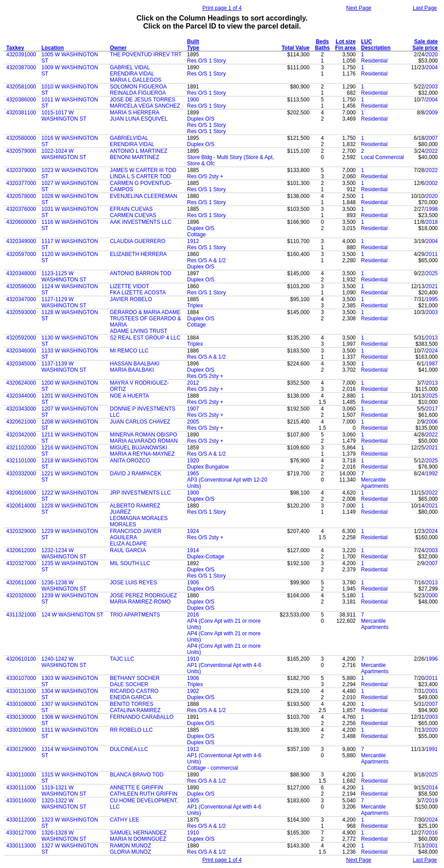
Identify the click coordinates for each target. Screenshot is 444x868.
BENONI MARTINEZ (134, 157)
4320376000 (21, 209)
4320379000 (21, 170)
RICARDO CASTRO (134, 691)
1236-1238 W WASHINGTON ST (64, 586)
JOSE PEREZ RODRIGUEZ (143, 595)
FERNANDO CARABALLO (142, 717)
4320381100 (21, 113)
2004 (432, 67)
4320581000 (21, 87)
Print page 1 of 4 (222, 8)
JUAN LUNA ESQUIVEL (139, 119)
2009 (432, 113)
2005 (193, 422)
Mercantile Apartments (375, 483)
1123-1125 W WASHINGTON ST (64, 277)
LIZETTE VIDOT (130, 286)
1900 (193, 100)
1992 (432, 474)
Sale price (425, 48)
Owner (118, 48)
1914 (193, 550)
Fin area (345, 48)
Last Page (425, 8)
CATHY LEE (125, 820)
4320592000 (21, 338)
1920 (193, 461)
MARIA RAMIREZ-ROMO (140, 602)
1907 (193, 409)
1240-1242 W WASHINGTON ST (64, 662)
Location (53, 48)
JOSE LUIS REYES (133, 583)
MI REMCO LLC (129, 351)
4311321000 (21, 615)
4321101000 (21, 461)
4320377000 (21, 183)
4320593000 (21, 312)
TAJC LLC (122, 659)
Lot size (346, 42)
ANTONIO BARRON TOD (140, 273)
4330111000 (21, 788)
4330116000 (21, 801)
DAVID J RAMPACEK (136, 474)
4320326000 (21, 595)
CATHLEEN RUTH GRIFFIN (144, 794)
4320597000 (21, 254)
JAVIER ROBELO (131, 299)
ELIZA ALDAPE (128, 544)
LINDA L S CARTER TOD (140, 176)
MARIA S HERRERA (135, 113)
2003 (432, 87)
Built (193, 42)
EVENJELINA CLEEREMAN (144, 196)
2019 (432, 801)
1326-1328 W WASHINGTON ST (64, 836)
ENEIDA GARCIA (131, 697)
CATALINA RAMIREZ (135, 710)
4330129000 (21, 749)
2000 (432, 595)
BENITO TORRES (132, 704)
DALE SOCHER (129, 684)
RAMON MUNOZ (130, 846)
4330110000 (21, 775)
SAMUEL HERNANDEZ (138, 833)
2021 (432, 286)
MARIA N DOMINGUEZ (138, 839)
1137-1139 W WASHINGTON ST (64, 367)
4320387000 (21, 67)
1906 (193, 583)
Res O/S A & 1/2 (207, 260)
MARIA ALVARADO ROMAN (144, 441)
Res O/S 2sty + (205, 176)
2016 (193, 615)
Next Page (359, 8)
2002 (432, 183)
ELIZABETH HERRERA (138, 254)
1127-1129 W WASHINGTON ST (64, 302)
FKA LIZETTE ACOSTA (138, 293)
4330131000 (21, 691)
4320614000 (21, 506)
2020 (432, 55)
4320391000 (21, 55)
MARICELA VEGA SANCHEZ (145, 106)
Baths (322, 48)
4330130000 (21, 717)
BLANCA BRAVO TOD (137, 775)
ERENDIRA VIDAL (132, 74)
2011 (432, 254)
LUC (367, 42)
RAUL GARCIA (128, 550)
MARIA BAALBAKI (132, 370)
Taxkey (15, 48)
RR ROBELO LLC (131, 730)
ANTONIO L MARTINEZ (138, 151)
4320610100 (21, 659)
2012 (193, 383)
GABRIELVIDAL (129, 138)
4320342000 (21, 435)
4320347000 (21, 299)
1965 (193, 474)
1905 (193, 801)
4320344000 (21, 396)
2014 (432, 788)
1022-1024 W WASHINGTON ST (64, 154)
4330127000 (21, 833)
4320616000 (21, 493)
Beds (322, 42)
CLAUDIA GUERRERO (138, 241)
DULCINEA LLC (129, 749)
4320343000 (21, 409)
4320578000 (21, 196)
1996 (432, 659)
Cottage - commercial (213, 768)
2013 (432, 338)
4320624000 (21, 383)
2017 (432, 409)
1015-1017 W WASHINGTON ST (64, 116)
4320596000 (21, 286)
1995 (432, 299)
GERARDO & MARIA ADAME (145, 312)
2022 (432, 151)
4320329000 (21, 531)
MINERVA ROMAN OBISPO (143, 435)
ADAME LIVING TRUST (138, 331)
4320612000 (21, 550)
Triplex (195, 306)
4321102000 (21, 448)
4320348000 (21, 273)
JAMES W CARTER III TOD (143, 170)
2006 (432, 422)
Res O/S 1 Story (207, 61)
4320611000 (21, 583)
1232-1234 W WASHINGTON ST (64, 554)
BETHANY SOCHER (135, 678)
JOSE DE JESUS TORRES (142, 100)
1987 (432, 364)
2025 (432, 273)
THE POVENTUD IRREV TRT (146, 55)
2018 (432, 222)
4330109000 (21, 730)
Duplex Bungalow (208, 467)
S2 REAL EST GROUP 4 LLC (145, 338)
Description (376, 48)
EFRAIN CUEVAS (131, 209)
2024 (432, 351)
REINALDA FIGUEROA (138, 93)
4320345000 (21, 364)
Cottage (197, 235)
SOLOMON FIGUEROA (138, 87)
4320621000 (21, 422)
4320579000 (21, 151)
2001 (432, 691)
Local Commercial (382, 157)
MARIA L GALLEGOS (136, 80)
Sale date (426, 42)
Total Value (295, 48)
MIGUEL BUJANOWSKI (138, 448)
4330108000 (21, 704)
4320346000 (21, 351)
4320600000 (21, 222)
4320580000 (21, 138)
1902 (193, 691)
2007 (432, 138)
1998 (432, 209)
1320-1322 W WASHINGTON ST (64, 804)
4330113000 (21, 846)
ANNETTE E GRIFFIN (136, 788)
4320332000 (21, 474)
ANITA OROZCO (130, 461)
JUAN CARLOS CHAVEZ (140, 422)
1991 (432, 749)
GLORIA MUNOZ (130, 852)
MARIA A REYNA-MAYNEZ (142, 454)
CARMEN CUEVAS (133, 215)
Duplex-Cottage (206, 557)
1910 (193, 659)
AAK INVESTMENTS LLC (141, 222)
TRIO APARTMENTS (135, 615)
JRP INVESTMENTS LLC (140, 493)
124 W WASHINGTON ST (73, 615)
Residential (374, 61)
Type (193, 48)
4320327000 (21, 563)
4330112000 (21, 820)
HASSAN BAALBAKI (135, 364)
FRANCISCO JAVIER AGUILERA (136, 534)
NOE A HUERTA (130, 396)
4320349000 (21, 241)
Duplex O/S (201, 119)
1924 (193, 531)
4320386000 (21, 100)
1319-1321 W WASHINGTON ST (64, 791)
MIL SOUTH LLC (130, 563)
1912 (193, 241)
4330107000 (21, 678)
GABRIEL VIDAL (130, 67)
